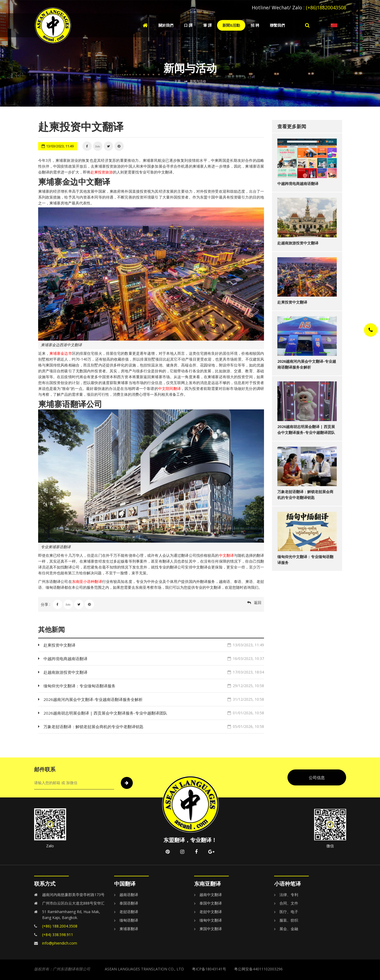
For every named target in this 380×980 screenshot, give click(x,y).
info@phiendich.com (60, 943)
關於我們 (166, 25)
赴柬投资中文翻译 (154, 645)
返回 (258, 602)
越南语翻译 (129, 895)
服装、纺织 (289, 920)
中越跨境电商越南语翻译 (154, 659)
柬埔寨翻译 (129, 929)
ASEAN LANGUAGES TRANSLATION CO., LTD (144, 969)
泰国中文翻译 (211, 903)
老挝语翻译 (129, 912)
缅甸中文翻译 (211, 920)
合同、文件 (289, 903)
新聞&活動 (231, 25)
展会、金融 (289, 929)
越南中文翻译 (211, 895)
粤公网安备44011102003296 (258, 969)
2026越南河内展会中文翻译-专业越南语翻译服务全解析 (154, 699)
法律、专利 (289, 895)
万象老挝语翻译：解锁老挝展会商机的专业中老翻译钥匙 (154, 727)
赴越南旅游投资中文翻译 (154, 672)
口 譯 (188, 25)
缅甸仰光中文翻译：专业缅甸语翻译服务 (154, 686)
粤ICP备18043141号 (209, 969)
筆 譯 (207, 25)
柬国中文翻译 (211, 929)
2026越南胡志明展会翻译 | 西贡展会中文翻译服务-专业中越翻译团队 (154, 713)
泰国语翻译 (129, 903)
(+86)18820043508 (326, 7)
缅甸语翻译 (129, 920)
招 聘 (255, 25)
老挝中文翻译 (211, 912)
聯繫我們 (277, 25)
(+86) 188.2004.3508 (60, 926)
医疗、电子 (289, 912)
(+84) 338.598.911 (58, 935)
